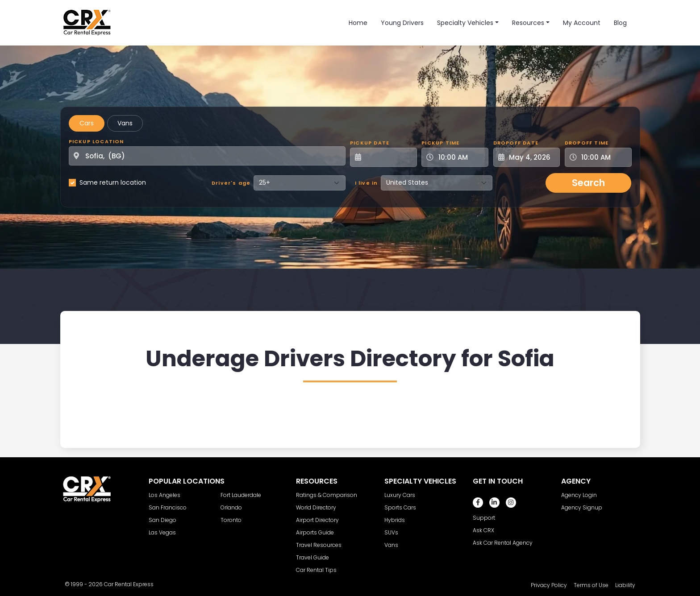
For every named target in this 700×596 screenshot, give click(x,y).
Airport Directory (317, 520)
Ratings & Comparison (327, 495)
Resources (528, 23)
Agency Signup (582, 507)
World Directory (316, 507)
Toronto (231, 520)
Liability (625, 585)
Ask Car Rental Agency (503, 543)
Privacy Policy (549, 585)
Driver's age (231, 183)
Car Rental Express (129, 584)
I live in (367, 183)
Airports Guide (315, 532)
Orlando (231, 507)
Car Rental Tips (316, 570)
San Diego (162, 520)
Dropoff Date (516, 143)
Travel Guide (312, 557)
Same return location (113, 182)
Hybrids (395, 520)
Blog (620, 23)
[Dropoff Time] (604, 157)
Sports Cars (400, 507)
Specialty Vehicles (465, 23)
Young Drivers (402, 23)
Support (484, 518)
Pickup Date (370, 143)
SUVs (391, 532)
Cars (87, 123)
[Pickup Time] (460, 157)
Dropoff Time (587, 143)
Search (588, 183)
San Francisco (168, 507)
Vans (125, 123)
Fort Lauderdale (241, 495)
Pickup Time (440, 143)
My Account (582, 23)
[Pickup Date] (388, 157)
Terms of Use (591, 585)
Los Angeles (165, 495)
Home (358, 23)
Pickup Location (96, 141)
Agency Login (579, 495)
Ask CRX (483, 530)
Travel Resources (319, 545)
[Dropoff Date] (532, 157)
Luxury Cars (400, 495)
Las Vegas (162, 532)
